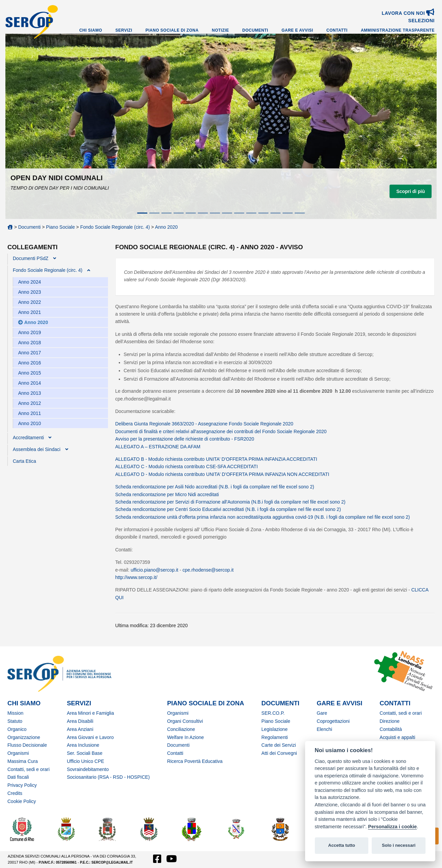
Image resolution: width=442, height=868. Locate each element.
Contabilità (391, 729)
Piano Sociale (61, 227)
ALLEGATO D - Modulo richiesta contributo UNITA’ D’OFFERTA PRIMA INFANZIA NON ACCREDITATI (222, 474)
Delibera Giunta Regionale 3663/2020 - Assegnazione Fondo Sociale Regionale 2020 (204, 424)
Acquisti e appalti (398, 737)
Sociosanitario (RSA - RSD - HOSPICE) (108, 777)
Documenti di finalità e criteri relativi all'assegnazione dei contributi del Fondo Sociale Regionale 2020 (221, 431)
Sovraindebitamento (88, 769)
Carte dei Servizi (279, 745)
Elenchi (324, 729)
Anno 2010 (30, 423)
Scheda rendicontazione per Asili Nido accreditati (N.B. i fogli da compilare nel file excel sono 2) (215, 487)
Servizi (124, 30)
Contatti (337, 30)
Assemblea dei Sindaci (37, 449)
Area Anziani (80, 729)
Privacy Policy (22, 785)
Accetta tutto (341, 845)
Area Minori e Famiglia (90, 713)
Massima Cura (23, 761)
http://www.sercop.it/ (136, 577)
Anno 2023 (30, 292)
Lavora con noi (408, 13)
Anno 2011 (30, 413)
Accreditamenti (28, 438)
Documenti (255, 30)
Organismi (18, 753)
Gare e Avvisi (297, 30)
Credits (15, 793)
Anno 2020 (167, 227)
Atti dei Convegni (279, 753)
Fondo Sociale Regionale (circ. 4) (115, 227)
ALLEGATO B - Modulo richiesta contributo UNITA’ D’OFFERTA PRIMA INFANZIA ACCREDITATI (216, 459)
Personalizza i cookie (392, 827)
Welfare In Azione (186, 737)
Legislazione (274, 729)
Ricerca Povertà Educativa (195, 761)
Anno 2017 (30, 353)
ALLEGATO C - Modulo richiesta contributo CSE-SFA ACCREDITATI (187, 467)
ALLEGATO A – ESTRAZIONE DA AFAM (158, 447)
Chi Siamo (91, 30)
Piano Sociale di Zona (172, 30)
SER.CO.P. (273, 713)
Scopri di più (411, 191)
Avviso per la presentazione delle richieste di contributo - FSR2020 (185, 439)
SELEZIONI (421, 21)
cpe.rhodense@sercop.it (208, 570)
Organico (17, 729)
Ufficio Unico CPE (86, 761)
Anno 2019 (30, 332)
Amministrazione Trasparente (398, 30)
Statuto (15, 721)
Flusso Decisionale (27, 745)
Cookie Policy (22, 801)
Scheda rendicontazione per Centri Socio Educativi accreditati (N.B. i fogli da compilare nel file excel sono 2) (228, 509)
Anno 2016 (30, 363)
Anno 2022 (30, 302)
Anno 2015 (30, 373)
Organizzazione (24, 737)
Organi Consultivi (185, 721)
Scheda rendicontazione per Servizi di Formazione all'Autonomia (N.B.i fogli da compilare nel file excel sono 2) (230, 502)
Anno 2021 (30, 312)
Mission (15, 713)
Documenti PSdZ (31, 258)
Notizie (220, 30)
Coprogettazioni (333, 721)
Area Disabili (80, 721)
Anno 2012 (30, 403)
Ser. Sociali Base (85, 753)
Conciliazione (181, 729)
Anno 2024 (30, 282)
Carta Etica (24, 461)
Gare (322, 713)
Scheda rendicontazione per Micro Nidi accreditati (167, 494)
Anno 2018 (30, 343)
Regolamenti (275, 737)
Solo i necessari (399, 845)
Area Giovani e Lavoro (90, 737)
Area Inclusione (83, 745)
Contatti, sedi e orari (28, 769)
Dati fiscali (18, 777)
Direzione (390, 721)
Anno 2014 (30, 383)
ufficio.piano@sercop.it (154, 570)
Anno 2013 (30, 393)
